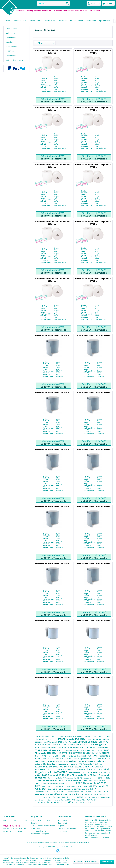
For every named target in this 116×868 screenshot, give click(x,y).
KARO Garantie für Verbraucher (43, 826)
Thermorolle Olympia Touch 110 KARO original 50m (73, 754)
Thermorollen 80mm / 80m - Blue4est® (52, 336)
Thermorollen (11, 38)
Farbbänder (10, 51)
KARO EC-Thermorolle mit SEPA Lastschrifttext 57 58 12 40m (65, 786)
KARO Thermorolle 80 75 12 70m (54, 756)
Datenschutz (63, 823)
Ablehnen (78, 861)
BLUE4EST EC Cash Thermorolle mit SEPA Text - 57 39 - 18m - (56, 770)
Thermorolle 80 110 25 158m (85, 775)
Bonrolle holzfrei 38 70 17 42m (51, 748)
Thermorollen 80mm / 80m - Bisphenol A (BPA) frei (52, 52)
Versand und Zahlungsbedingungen (39, 830)
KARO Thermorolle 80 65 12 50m (74, 781)
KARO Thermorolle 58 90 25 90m (75, 797)
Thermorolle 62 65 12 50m (45, 736)
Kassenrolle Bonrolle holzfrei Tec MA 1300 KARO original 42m (62, 800)
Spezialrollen (11, 56)
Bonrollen (9, 42)
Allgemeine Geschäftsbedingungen (67, 827)
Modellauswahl (12, 29)
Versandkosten (65, 842)
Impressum (62, 831)
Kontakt (34, 823)
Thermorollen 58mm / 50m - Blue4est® (52, 621)
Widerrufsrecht (64, 820)
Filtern (39, 43)
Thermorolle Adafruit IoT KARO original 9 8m (71, 746)
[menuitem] (54, 3)
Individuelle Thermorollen (16, 60)
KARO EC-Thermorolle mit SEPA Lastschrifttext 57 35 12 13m (66, 801)
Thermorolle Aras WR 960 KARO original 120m (57, 783)
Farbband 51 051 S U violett (68, 764)
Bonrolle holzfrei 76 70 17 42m (80, 773)
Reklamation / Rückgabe (40, 834)
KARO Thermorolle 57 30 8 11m (90, 764)
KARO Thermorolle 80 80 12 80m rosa (79, 748)
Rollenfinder (10, 33)
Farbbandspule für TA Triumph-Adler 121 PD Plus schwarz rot (72, 778)
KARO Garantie (94, 11)
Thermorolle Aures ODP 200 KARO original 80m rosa (77, 736)
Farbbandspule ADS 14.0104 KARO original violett (84, 750)
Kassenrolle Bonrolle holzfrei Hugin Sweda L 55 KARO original (69, 767)
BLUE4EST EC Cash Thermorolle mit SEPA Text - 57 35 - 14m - (80, 792)
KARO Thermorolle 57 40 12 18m (57, 775)
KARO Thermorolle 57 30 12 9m (56, 742)
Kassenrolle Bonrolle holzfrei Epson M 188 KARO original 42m (68, 789)
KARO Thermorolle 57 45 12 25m (72, 739)
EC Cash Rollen (11, 47)
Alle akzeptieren (92, 861)
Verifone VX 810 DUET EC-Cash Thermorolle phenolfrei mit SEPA (72, 759)
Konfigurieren (107, 861)
